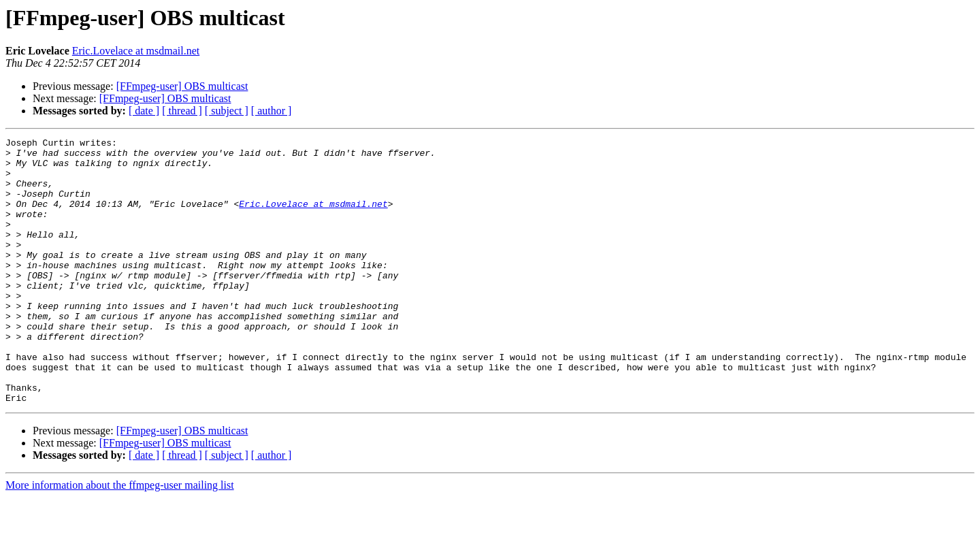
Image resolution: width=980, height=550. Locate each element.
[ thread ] (182, 111)
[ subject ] (227, 111)
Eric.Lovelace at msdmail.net (136, 51)
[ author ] (272, 111)
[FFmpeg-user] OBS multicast (182, 86)
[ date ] (144, 111)
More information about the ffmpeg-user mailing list (120, 538)
